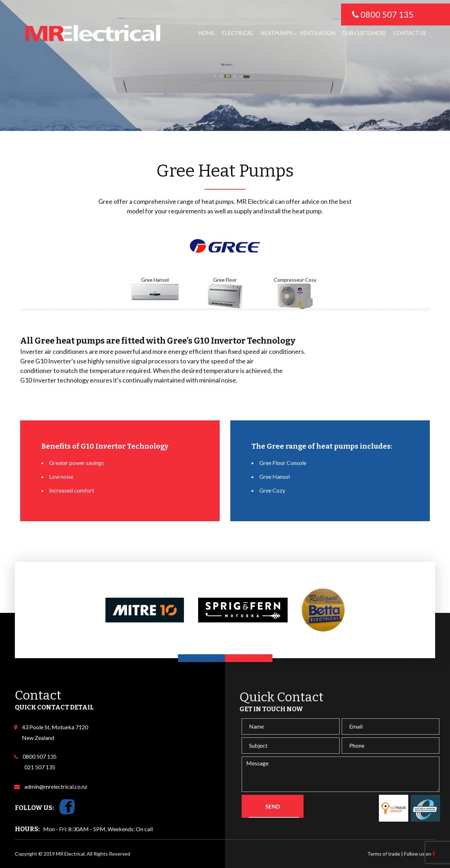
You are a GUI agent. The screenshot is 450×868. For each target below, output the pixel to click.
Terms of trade (384, 854)
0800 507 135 (40, 756)
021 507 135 (40, 767)
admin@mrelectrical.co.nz (55, 786)
